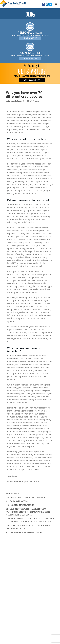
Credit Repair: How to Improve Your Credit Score (26, 497)
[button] (56, 4)
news (37, 101)
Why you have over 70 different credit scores (24, 532)
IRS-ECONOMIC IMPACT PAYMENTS (20, 505)
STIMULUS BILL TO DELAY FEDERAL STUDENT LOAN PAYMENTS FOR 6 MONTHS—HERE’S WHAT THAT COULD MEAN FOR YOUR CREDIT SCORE (28, 512)
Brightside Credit (15, 101)
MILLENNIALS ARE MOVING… (17, 501)
